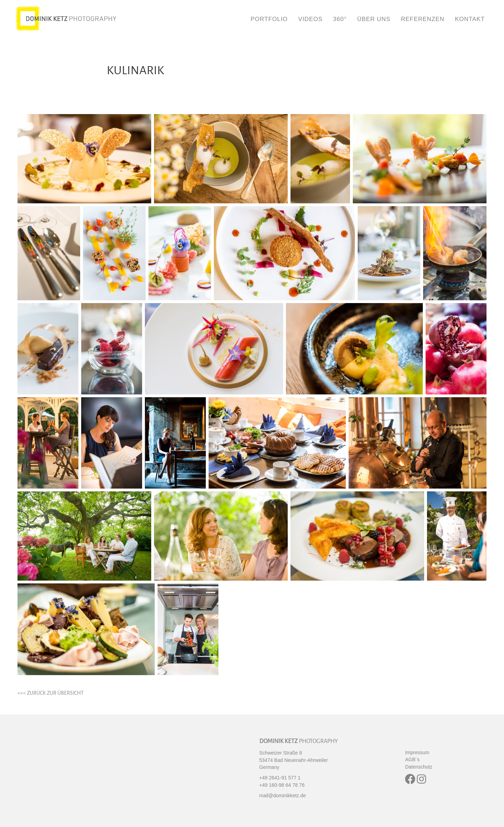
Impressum (417, 752)
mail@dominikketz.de (283, 796)
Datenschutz (419, 767)
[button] (410, 779)
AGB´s (412, 759)
